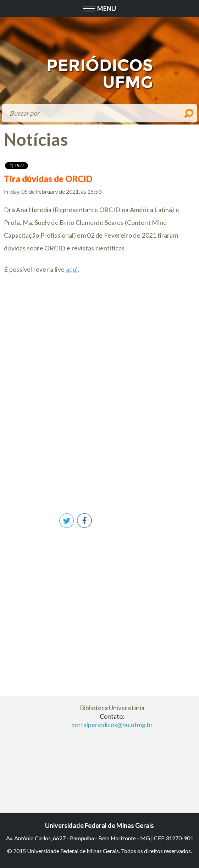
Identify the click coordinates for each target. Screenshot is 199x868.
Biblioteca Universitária (112, 708)
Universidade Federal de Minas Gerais (99, 825)
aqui (72, 269)
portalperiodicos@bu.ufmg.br (112, 725)
